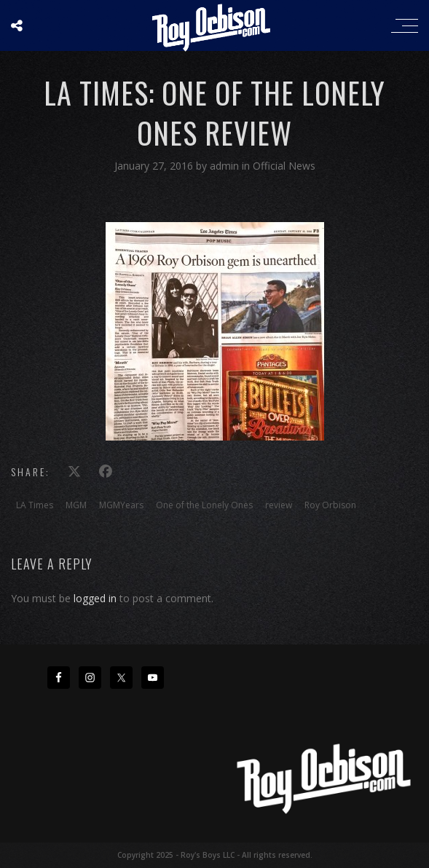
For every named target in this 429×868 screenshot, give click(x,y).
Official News (284, 166)
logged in (95, 598)
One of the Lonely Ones (204, 505)
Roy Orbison (330, 505)
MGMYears (121, 505)
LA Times (35, 505)
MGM (76, 505)
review (279, 505)
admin (226, 166)
